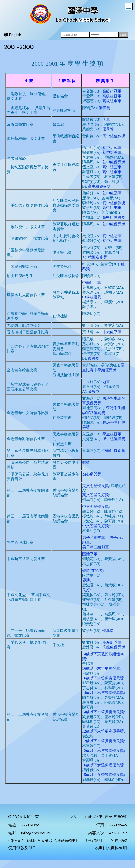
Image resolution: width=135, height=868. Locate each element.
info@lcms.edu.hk (36, 833)
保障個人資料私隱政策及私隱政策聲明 (43, 841)
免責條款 (119, 841)
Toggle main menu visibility (129, 6)
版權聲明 (94, 841)
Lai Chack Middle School (83, 20)
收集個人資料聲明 (111, 848)
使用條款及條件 (22, 848)
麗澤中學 (83, 11)
